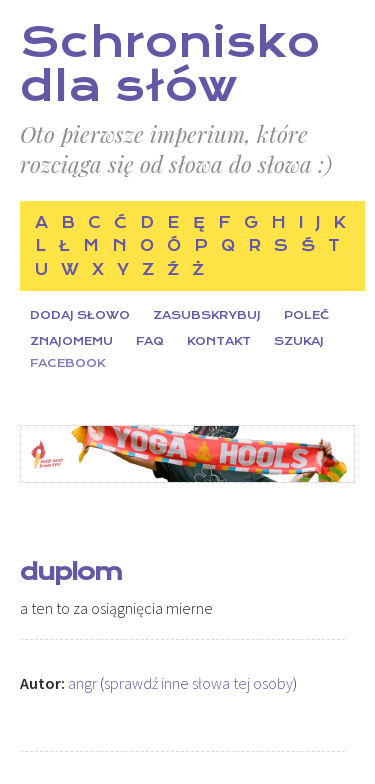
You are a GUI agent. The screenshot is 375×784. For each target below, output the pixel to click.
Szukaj (299, 341)
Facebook (67, 363)
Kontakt (219, 341)
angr (82, 683)
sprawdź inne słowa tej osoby (198, 683)
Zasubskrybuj (207, 315)
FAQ (150, 341)
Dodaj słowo (80, 315)
